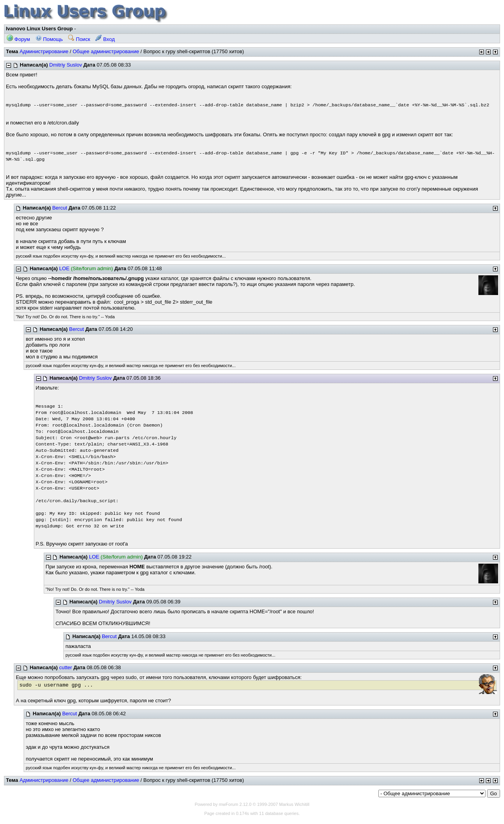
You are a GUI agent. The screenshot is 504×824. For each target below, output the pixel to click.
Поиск (79, 39)
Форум (18, 39)
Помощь (49, 39)
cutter (66, 667)
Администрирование (44, 51)
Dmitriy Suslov (66, 65)
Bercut (60, 208)
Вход (105, 39)
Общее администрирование (106, 51)
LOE (64, 268)
